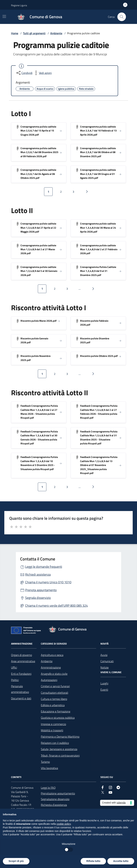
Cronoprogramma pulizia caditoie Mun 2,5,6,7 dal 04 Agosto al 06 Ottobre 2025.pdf (38, 174)
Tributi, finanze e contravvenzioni (60, 755)
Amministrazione (51, 667)
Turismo (45, 762)
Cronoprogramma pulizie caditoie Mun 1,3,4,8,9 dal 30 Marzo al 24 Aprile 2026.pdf (98, 228)
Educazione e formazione (56, 711)
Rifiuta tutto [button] (93, 861)
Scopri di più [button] (16, 861)
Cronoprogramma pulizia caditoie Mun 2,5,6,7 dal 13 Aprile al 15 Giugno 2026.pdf (38, 131)
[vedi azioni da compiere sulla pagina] (42, 73)
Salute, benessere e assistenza (59, 749)
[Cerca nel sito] (122, 17)
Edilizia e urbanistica (53, 705)
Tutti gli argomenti (34, 33)
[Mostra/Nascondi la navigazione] (4, 16)
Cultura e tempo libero (54, 699)
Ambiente (56, 33)
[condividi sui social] (24, 73)
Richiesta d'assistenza (54, 805)
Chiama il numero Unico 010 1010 (48, 582)
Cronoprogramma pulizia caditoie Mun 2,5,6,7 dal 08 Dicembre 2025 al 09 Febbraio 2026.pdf (39, 152)
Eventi (104, 690)
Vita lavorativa (49, 768)
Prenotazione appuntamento (58, 793)
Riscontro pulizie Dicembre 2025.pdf (95, 340)
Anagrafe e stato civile (54, 674)
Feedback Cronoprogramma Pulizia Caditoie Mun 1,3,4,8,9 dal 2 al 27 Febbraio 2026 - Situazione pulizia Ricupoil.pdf (99, 412)
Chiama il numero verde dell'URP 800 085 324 (56, 606)
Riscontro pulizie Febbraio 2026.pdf (94, 323)
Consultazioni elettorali (54, 693)
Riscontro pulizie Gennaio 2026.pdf (34, 340)
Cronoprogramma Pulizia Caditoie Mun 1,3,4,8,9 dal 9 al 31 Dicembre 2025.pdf (98, 271)
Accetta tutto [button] (121, 861)
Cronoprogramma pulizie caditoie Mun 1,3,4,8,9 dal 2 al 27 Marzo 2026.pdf (38, 249)
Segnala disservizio (38, 598)
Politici (15, 680)
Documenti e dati (21, 698)
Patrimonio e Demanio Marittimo (60, 737)
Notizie (105, 667)
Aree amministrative (23, 661)
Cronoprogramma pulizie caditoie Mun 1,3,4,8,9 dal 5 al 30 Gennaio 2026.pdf (39, 271)
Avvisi (104, 655)
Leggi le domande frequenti (44, 567)
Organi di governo (21, 655)
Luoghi (104, 683)
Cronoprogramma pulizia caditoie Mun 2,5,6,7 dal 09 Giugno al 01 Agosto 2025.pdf (98, 174)
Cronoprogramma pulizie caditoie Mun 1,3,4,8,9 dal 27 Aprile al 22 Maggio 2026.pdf (38, 228)
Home (15, 33)
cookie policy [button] (64, 824)
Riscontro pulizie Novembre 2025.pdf (35, 358)
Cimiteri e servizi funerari (55, 686)
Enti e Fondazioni (21, 674)
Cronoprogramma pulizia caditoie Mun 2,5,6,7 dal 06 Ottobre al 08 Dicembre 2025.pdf (98, 152)
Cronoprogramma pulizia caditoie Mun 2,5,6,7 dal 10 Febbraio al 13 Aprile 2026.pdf (98, 131)
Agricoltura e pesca (52, 655)
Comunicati (107, 661)
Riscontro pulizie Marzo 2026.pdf (39, 321)
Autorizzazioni (49, 680)
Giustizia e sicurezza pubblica (58, 718)
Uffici (14, 667)
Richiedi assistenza (38, 574)
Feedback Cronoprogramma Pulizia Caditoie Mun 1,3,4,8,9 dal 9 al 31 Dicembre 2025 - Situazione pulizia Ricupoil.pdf (99, 437)
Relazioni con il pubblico (55, 743)
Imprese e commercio (53, 724)
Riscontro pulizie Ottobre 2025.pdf (99, 356)
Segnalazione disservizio (55, 799)
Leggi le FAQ (48, 788)
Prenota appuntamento (41, 590)
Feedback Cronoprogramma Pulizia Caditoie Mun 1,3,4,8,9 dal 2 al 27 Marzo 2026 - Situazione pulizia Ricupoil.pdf (39, 412)
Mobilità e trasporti (52, 730)
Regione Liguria (19, 5)
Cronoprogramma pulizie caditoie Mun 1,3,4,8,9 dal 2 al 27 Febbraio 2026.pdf (99, 249)
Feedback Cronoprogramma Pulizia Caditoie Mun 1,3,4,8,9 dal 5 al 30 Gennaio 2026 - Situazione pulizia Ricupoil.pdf (39, 437)
